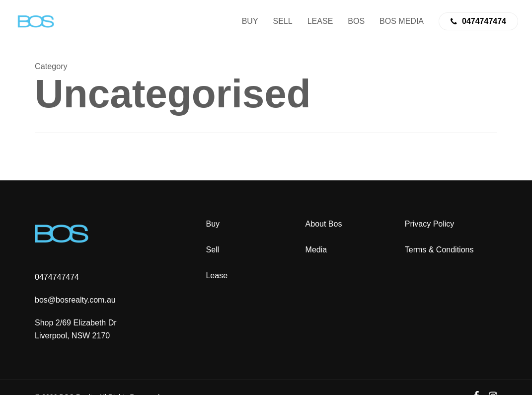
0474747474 (57, 277)
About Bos (324, 224)
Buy (213, 224)
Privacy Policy (430, 224)
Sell (212, 250)
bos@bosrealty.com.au (75, 300)
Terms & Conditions (439, 250)
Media (316, 250)
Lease (217, 276)
